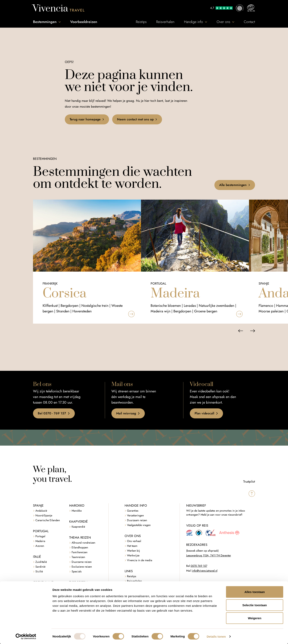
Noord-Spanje (44, 515)
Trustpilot (249, 482)
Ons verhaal (134, 541)
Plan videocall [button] (206, 413)
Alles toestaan (255, 591)
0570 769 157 (199, 566)
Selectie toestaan (255, 605)
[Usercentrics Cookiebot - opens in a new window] (26, 636)
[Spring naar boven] (252, 494)
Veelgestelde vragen (139, 525)
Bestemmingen (47, 22)
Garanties (133, 511)
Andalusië (41, 511)
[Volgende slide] (253, 331)
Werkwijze (133, 555)
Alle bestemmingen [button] (235, 185)
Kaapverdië (78, 527)
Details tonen (216, 636)
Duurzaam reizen (137, 520)
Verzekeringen (135, 515)
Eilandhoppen (80, 547)
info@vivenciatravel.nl (205, 571)
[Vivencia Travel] (58, 8)
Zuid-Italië (41, 562)
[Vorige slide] (241, 331)
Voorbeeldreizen (84, 22)
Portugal (40, 536)
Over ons (225, 22)
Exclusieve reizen (82, 567)
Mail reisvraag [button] (128, 413)
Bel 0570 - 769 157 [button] (54, 413)
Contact (249, 22)
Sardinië (40, 567)
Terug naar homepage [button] (87, 119)
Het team (132, 546)
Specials (77, 571)
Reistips (141, 22)
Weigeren (254, 618)
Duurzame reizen (82, 562)
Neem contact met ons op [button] (137, 119)
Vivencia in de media (140, 560)
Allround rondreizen (83, 543)
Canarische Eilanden (48, 520)
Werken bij (133, 551)
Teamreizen (78, 557)
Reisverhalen (165, 22)
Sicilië (39, 571)
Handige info (195, 22)
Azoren (40, 546)
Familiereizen (79, 552)
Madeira (40, 541)
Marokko (77, 511)
